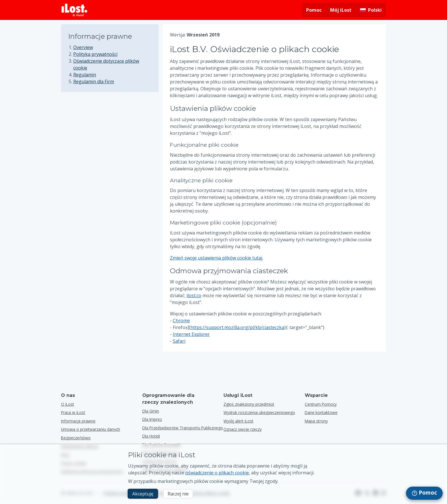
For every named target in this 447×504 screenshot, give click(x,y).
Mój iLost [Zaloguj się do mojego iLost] (341, 10)
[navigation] (424, 493)
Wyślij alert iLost (238, 421)
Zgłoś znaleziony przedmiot (249, 404)
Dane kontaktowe (321, 412)
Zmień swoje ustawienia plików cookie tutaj (216, 258)
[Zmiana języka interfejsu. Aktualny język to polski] (371, 10)
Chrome (181, 321)
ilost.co (194, 295)
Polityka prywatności (95, 54)
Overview (83, 47)
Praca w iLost (73, 412)
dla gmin (151, 411)
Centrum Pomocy (321, 404)
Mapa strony (316, 421)
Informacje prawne (78, 421)
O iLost (68, 404)
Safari (179, 341)
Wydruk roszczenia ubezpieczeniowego (259, 412)
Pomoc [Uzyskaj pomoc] (314, 10)
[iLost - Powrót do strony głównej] (74, 10)
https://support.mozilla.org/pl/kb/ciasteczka (237, 327)
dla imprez (152, 419)
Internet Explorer (191, 334)
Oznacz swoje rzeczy (243, 429)
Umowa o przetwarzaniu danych (91, 429)
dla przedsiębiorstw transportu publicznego (183, 428)
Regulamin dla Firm (94, 81)
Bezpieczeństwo (76, 438)
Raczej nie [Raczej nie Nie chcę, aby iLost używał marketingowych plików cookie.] (178, 494)
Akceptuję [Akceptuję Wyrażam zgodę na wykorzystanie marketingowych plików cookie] (143, 494)
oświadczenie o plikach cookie (217, 473)
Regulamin (85, 75)
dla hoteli (151, 436)
